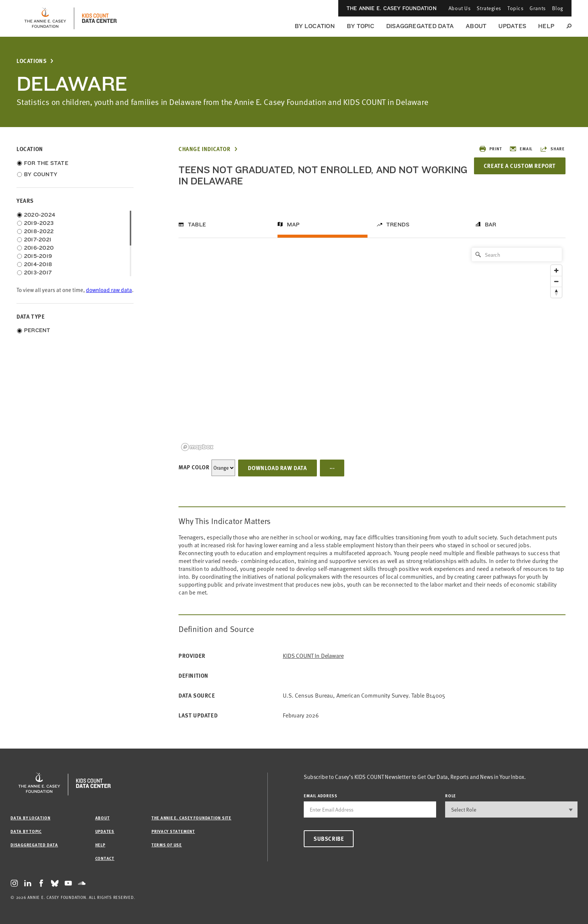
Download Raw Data (277, 468)
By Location (315, 26)
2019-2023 (39, 223)
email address (321, 796)
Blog (558, 8)
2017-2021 (38, 240)
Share (552, 149)
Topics (515, 8)
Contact (105, 858)
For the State (46, 163)
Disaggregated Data (420, 26)
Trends (398, 225)
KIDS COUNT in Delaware (313, 656)
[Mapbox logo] (197, 447)
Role (451, 796)
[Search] (517, 255)
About (476, 26)
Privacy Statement (173, 831)
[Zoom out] (556, 281)
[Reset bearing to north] (556, 292)
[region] (372, 349)
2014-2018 (38, 264)
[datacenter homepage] (99, 18)
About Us (460, 8)
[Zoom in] (556, 270)
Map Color (194, 467)
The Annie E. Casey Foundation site (191, 818)
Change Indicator (205, 149)
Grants (538, 8)
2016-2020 (39, 248)
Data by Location (30, 818)
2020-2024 (40, 215)
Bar (491, 225)
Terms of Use (167, 845)
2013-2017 (38, 273)
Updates (512, 26)
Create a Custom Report (520, 166)
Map (293, 225)
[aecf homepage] (45, 18)
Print (490, 149)
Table (197, 225)
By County (41, 174)
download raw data (109, 290)
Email (521, 149)
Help (546, 26)
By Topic (361, 26)
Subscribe (329, 839)
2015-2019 (38, 256)
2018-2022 (39, 231)
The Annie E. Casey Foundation (391, 8)
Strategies (489, 8)
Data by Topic (26, 831)
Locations (31, 61)
